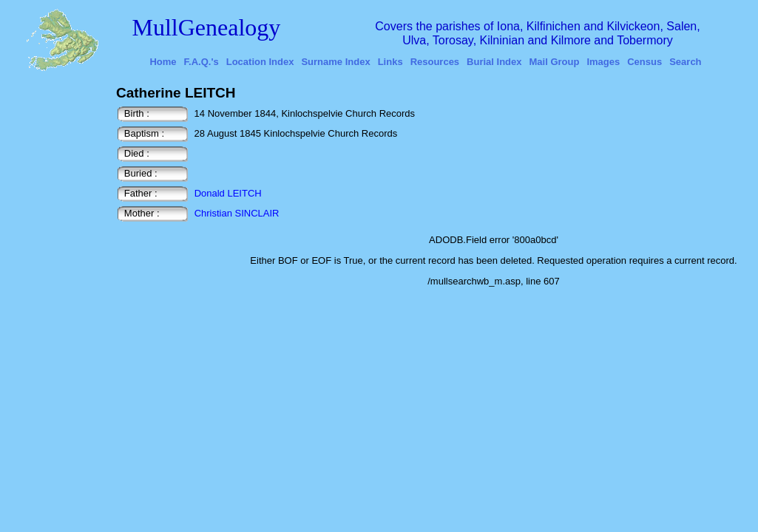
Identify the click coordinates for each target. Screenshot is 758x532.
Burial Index (494, 62)
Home (163, 62)
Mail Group (555, 62)
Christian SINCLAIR (237, 213)
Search (685, 62)
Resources (435, 62)
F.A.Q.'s (202, 62)
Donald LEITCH (228, 193)
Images (603, 62)
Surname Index (335, 62)
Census (644, 62)
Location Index (260, 62)
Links (390, 62)
